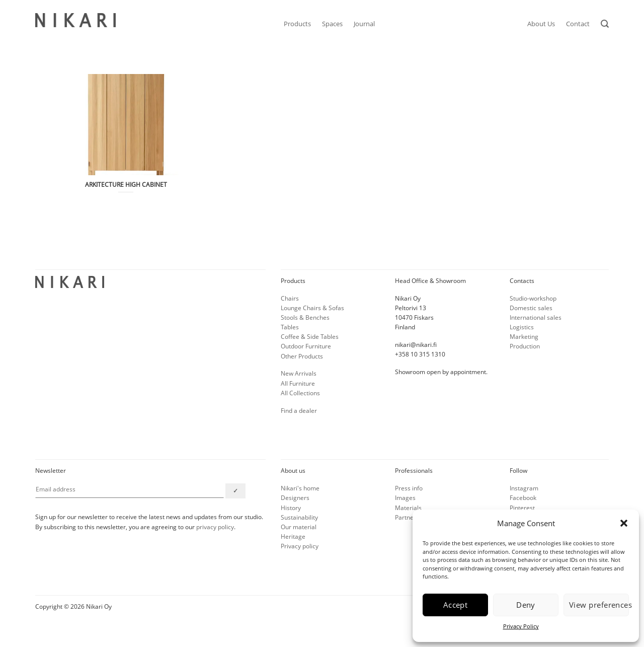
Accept (456, 605)
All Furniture (298, 383)
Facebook (523, 498)
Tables (290, 327)
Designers (295, 498)
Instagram (524, 488)
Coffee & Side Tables (310, 337)
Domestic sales (531, 308)
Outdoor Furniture (306, 346)
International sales (536, 317)
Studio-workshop (533, 298)
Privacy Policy (521, 626)
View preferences (599, 605)
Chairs (290, 298)
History (291, 508)
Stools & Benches (305, 317)
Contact (578, 24)
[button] (624, 523)
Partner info (412, 517)
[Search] (605, 24)
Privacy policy (300, 546)
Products (297, 24)
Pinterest (522, 508)
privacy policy (215, 527)
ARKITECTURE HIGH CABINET (126, 185)
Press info (409, 488)
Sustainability (299, 517)
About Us (541, 24)
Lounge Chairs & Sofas (312, 308)
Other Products (302, 356)
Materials (408, 508)
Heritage (293, 536)
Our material (299, 527)
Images (405, 498)
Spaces (332, 24)
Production (525, 346)
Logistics (522, 327)
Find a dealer (299, 411)
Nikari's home (300, 488)
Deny (526, 605)
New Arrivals (299, 373)
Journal (364, 24)
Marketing (524, 337)
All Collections (300, 393)
